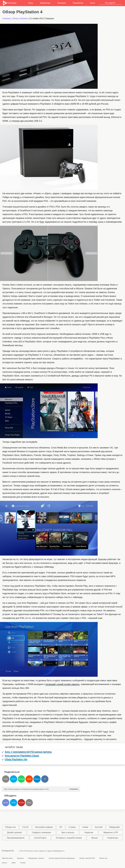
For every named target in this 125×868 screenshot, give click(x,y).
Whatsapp (21, 779)
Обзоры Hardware (20, 18)
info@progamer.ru (59, 851)
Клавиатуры (113, 838)
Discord (6, 803)
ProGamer (10, 3)
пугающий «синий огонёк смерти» (63, 684)
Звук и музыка (68, 832)
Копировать (74, 788)
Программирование (16, 838)
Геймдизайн (114, 827)
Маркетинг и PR (111, 832)
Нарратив (89, 832)
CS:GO (25, 827)
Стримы (72, 827)
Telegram (37, 779)
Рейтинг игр (103, 858)
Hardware (62, 3)
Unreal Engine (40, 838)
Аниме (85, 827)
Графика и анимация (41, 832)
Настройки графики (44, 827)
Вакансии (20, 858)
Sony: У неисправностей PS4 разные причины (28, 752)
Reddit (29, 779)
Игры (31, 3)
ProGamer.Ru (8, 851)
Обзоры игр (10, 827)
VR (61, 827)
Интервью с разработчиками (69, 838)
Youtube (21, 803)
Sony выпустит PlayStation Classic (22, 756)
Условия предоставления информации (62, 858)
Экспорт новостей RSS (87, 858)
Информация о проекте (36, 858)
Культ (93, 3)
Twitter (13, 779)
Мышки (95, 838)
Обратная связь (7, 858)
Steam (29, 803)
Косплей (99, 827)
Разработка (78, 3)
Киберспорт (45, 3)
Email (6, 779)
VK (45, 779)
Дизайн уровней (14, 832)
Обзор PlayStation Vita (16, 759)
